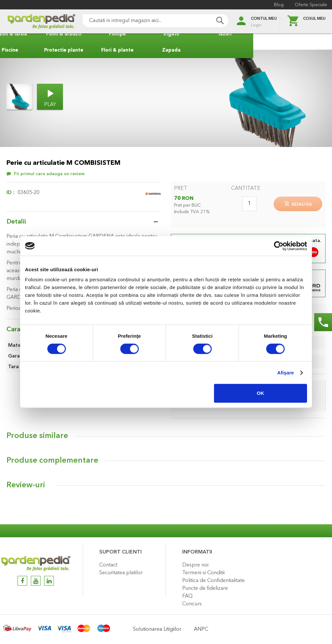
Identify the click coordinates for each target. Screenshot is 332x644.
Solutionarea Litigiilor (157, 629)
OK (261, 393)
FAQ (187, 596)
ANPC (201, 629)
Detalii (16, 222)
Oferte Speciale (309, 5)
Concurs (192, 604)
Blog (277, 5)
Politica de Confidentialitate (213, 581)
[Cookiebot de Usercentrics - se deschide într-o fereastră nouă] (279, 246)
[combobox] (147, 21)
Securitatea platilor (121, 573)
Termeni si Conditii (203, 573)
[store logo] (32, 22)
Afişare (286, 373)
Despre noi (195, 565)
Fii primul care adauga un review (49, 174)
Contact (108, 565)
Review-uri (26, 487)
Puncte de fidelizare (205, 589)
